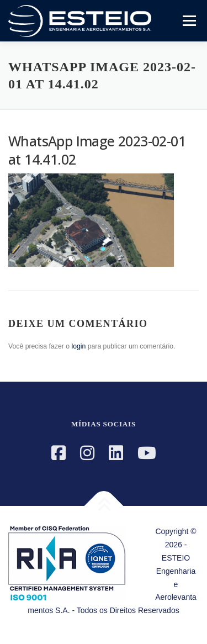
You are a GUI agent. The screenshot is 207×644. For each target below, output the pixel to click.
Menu (188, 20)
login (78, 346)
